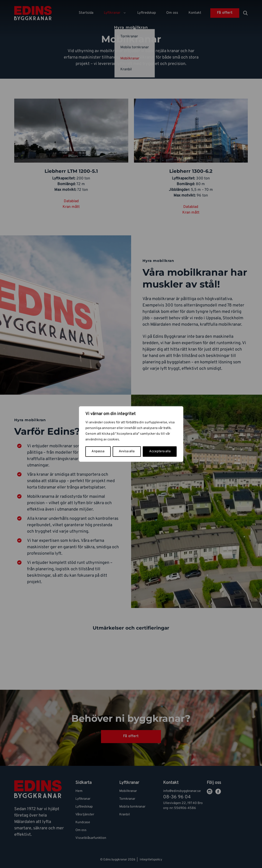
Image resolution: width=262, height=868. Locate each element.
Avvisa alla (127, 451)
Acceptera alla (160, 451)
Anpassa (98, 451)
